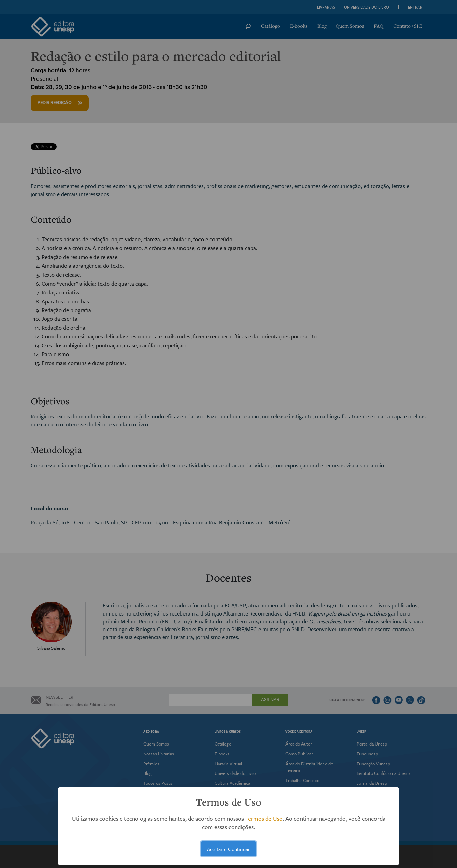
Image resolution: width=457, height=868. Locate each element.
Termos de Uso (264, 818)
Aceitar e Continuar (228, 849)
